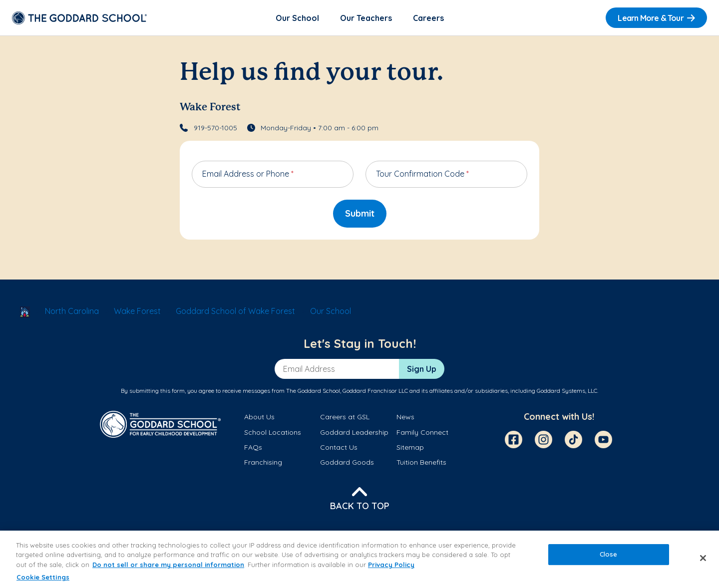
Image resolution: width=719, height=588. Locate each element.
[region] (359, 559)
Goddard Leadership (354, 432)
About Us (259, 417)
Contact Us (339, 447)
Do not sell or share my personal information (168, 565)
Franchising (263, 462)
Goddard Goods (347, 462)
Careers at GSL (345, 417)
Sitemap (410, 447)
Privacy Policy (391, 565)
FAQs (253, 447)
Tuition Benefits (421, 462)
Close (609, 554)
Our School (297, 18)
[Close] (703, 558)
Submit (360, 213)
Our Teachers (366, 18)
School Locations (273, 432)
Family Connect (422, 432)
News (405, 417)
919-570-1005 (215, 128)
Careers (428, 18)
